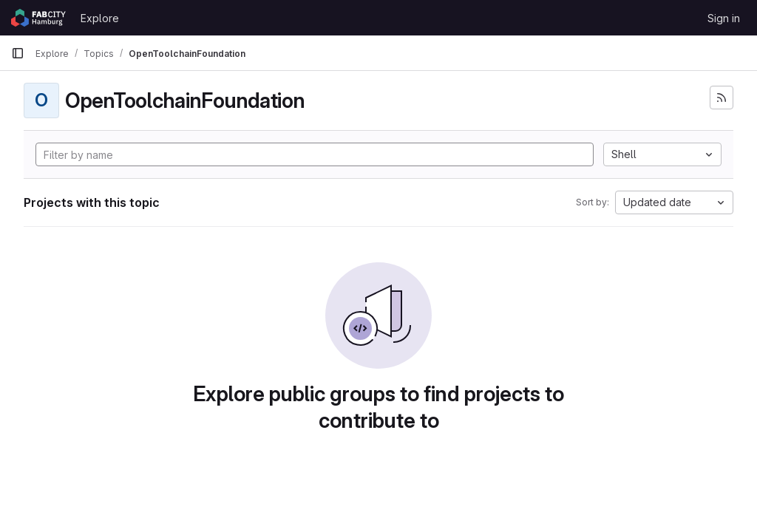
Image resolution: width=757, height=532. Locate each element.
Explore (100, 18)
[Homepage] (38, 18)
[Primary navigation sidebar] (18, 53)
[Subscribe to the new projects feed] (722, 98)
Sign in (724, 18)
